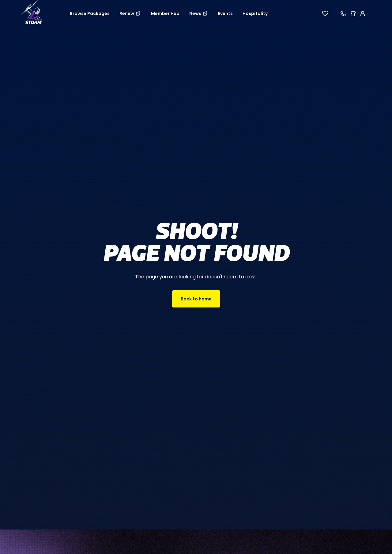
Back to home (196, 299)
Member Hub (165, 13)
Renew (130, 13)
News (199, 13)
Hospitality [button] (255, 13)
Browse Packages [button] (90, 13)
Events (225, 13)
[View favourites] (325, 13)
